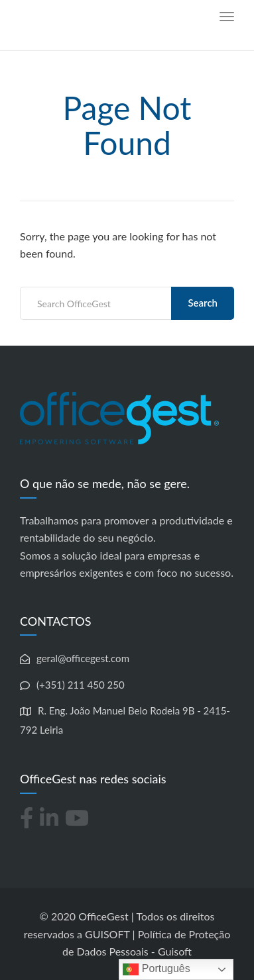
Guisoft (175, 951)
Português (156, 969)
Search (203, 303)
